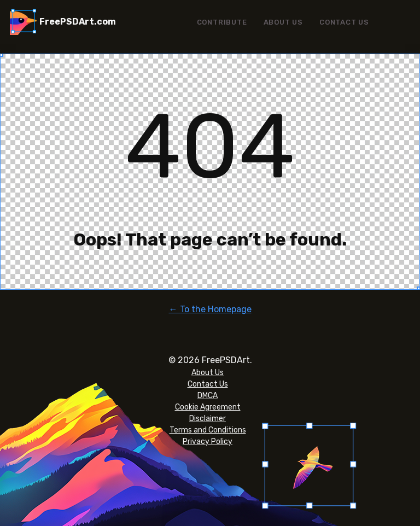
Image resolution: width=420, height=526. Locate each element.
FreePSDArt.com (78, 22)
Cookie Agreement (208, 407)
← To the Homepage (210, 309)
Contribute (222, 22)
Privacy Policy (208, 442)
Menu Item (394, 22)
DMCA (208, 396)
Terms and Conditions (208, 430)
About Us (283, 22)
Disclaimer (208, 419)
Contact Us (344, 22)
